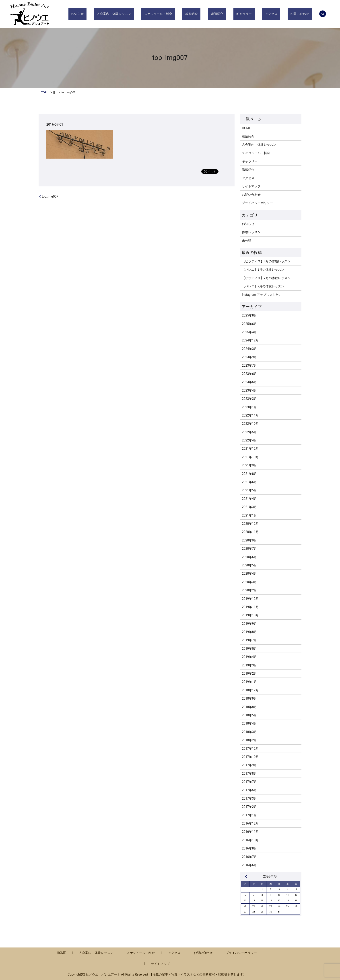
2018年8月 (249, 707)
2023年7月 (249, 365)
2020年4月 (249, 574)
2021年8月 (249, 474)
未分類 (247, 241)
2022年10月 (250, 424)
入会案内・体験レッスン (150, 14)
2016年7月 (249, 857)
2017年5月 (249, 790)
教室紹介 (216, 14)
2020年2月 (249, 590)
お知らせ (119, 14)
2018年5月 (249, 715)
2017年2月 (249, 807)
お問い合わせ (303, 14)
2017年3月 (249, 798)
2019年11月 (250, 607)
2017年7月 (249, 782)
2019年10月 (250, 615)
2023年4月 (249, 390)
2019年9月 (249, 624)
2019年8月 (249, 632)
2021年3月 (249, 507)
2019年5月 (249, 649)
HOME (246, 128)
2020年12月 (250, 524)
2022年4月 (249, 440)
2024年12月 (250, 340)
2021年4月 (249, 499)
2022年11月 (250, 415)
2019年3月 (249, 665)
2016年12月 (250, 823)
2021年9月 (249, 465)
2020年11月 (250, 532)
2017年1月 (249, 815)
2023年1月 (249, 407)
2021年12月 (250, 449)
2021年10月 (250, 457)
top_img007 (50, 196)
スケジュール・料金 (189, 14)
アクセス (279, 14)
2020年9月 (249, 540)
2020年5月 (249, 565)
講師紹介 (236, 14)
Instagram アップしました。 (262, 295)
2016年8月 (249, 848)
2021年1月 (249, 515)
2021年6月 (249, 482)
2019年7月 (249, 640)
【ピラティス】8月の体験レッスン (266, 261)
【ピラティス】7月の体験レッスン (266, 278)
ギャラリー (258, 14)
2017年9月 (249, 765)
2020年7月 (249, 549)
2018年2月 (249, 740)
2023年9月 (249, 357)
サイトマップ (251, 186)
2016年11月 (250, 832)
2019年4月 (249, 657)
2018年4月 (249, 723)
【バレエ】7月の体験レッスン (263, 286)
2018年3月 (249, 732)
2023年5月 (249, 382)
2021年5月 (249, 490)
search (323, 14)
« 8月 (246, 876)
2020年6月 (249, 557)
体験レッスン (251, 232)
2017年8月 (249, 774)
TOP (44, 92)
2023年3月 (249, 399)
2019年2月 (249, 674)
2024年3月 (249, 349)
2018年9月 (249, 698)
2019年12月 (250, 599)
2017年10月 (250, 757)
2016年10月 (250, 840)
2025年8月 (249, 315)
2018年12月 (250, 690)
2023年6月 (249, 374)
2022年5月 (249, 432)
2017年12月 (250, 749)
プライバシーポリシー (258, 203)
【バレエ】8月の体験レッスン (263, 269)
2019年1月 (249, 682)
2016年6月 (249, 865)
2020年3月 (249, 582)
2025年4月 (249, 332)
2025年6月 (249, 324)
